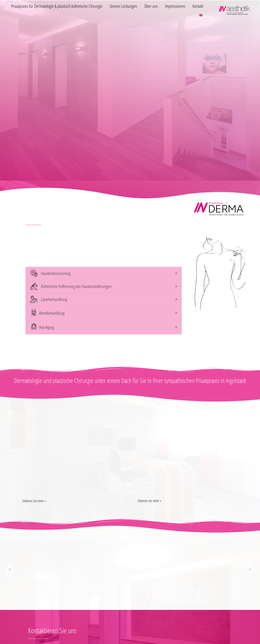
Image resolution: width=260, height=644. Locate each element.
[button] (72, 501)
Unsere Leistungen (123, 6)
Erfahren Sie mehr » (34, 501)
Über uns (151, 6)
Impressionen (175, 6)
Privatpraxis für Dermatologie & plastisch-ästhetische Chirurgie (57, 6)
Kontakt (198, 6)
